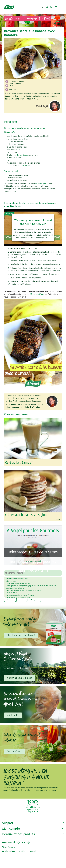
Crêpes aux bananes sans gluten (27, 515)
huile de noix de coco (21, 155)
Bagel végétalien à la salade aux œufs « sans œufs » (23, 590)
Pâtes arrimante (11, 581)
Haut (23, 600)
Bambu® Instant (24, 166)
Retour (10, 600)
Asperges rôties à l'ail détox (15, 588)
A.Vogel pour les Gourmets (33, 561)
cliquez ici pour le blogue (20, 678)
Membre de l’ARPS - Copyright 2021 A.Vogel (19, 851)
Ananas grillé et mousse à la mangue (18, 583)
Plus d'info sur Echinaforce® (21, 635)
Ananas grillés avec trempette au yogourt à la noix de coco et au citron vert (31, 586)
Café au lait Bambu (19, 463)
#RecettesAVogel (37, 294)
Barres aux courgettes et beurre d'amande (20, 595)
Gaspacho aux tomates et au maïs (17, 579)
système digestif (41, 184)
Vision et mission (9, 847)
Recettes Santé (15, 752)
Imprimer (36, 600)
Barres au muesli (11, 593)
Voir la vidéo (13, 716)
